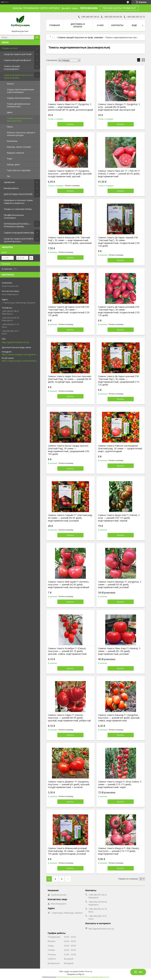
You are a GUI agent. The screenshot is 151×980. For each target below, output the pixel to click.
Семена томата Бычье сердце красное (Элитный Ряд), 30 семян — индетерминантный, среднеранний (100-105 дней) (69, 450)
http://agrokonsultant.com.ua (15, 342)
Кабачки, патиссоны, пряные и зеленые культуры (21, 134)
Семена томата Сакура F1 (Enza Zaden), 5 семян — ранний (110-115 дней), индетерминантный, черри (120, 784)
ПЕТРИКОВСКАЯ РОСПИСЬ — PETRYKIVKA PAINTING (17, 225)
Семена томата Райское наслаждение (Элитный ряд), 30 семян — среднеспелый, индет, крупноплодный (120, 449)
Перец (10, 127)
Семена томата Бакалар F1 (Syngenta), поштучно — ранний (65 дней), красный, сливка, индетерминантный (119, 718)
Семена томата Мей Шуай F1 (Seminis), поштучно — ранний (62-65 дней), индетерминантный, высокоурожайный (68, 585)
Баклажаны (12, 141)
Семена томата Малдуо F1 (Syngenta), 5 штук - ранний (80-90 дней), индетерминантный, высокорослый (119, 107)
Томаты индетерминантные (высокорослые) (20, 120)
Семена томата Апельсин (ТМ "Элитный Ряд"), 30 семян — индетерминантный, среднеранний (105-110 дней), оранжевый (70, 240)
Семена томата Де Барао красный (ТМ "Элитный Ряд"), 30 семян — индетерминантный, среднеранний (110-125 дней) (119, 380)
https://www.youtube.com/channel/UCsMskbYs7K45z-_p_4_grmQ (20, 361)
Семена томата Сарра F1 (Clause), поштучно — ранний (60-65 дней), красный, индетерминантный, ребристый (69, 718)
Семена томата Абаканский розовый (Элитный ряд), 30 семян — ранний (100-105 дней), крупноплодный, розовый (69, 851)
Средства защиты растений (18, 54)
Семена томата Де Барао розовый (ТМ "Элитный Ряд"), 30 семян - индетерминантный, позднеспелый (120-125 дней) (119, 311)
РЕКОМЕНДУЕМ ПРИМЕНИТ (119, 8)
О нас (100, 25)
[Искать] (37, 37)
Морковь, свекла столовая (19, 147)
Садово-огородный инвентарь (19, 233)
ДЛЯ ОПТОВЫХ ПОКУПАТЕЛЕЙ (18, 194)
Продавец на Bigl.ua (75, 974)
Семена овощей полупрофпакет (12, 68)
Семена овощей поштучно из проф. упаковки (18, 76)
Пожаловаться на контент (69, 977)
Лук (8, 176)
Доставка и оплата (78, 25)
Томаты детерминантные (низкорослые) (19, 105)
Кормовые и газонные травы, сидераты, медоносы (18, 202)
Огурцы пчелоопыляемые (19, 98)
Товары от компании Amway (18, 209)
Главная (55, 25)
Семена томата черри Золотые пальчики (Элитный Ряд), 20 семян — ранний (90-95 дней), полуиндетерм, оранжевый (70, 379)
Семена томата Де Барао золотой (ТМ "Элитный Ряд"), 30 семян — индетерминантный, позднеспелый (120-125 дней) (69, 311)
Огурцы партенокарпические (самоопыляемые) (20, 91)
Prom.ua (89, 972)
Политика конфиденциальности (95, 977)
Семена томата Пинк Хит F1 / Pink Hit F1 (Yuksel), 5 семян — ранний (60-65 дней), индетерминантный (119, 174)
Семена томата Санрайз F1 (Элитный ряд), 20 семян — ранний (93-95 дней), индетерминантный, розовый (70, 518)
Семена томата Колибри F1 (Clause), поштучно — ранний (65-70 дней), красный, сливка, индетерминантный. (67, 651)
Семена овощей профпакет (17, 60)
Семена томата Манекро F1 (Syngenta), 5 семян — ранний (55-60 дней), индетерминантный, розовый (120, 585)
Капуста (10, 84)
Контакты (117, 25)
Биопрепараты (11, 188)
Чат (138, 972)
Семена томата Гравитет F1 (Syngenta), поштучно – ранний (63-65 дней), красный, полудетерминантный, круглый (70, 174)
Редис (10, 159)
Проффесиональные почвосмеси (14, 216)
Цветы (10, 112)
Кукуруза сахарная (15, 153)
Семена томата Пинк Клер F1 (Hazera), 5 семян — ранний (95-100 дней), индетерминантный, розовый (119, 651)
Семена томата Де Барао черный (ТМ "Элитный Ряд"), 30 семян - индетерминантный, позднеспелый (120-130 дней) (119, 242)
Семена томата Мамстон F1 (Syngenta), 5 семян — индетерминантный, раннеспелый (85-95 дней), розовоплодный (70, 107)
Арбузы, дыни (13, 164)
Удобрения (9, 182)
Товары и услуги (10, 48)
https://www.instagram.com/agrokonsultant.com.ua (20, 354)
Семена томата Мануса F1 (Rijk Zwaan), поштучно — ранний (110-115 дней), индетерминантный (119, 851)
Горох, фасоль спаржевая (19, 170)
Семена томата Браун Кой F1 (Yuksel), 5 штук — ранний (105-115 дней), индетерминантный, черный (119, 518)
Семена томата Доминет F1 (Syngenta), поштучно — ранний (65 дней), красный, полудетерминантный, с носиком (69, 784)
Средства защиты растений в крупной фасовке (18, 240)
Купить (70, 124)
